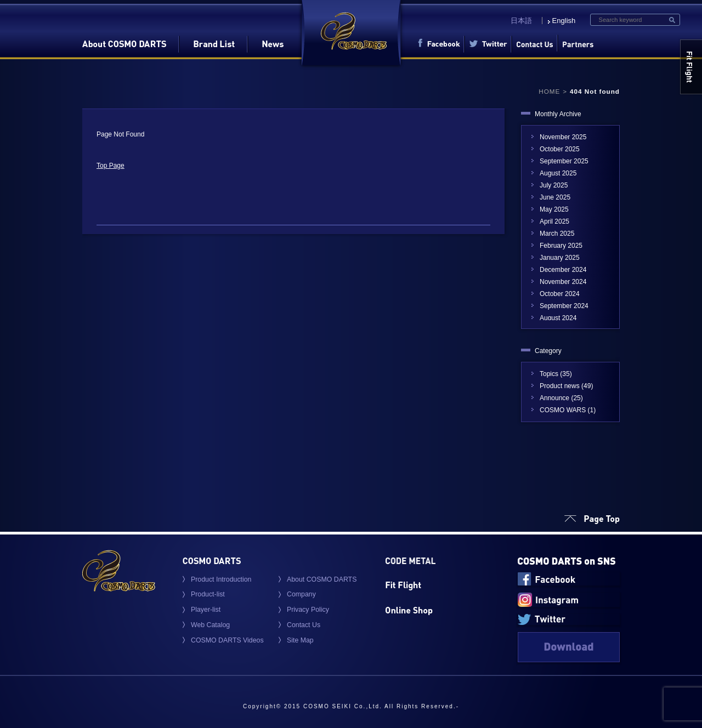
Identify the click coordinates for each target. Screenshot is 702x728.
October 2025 (560, 149)
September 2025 (564, 161)
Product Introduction (221, 579)
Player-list (206, 610)
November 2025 (563, 137)
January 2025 (560, 258)
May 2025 (554, 209)
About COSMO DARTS (322, 579)
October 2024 (560, 294)
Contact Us (304, 625)
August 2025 (558, 173)
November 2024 (563, 282)
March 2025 (557, 234)
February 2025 (561, 246)
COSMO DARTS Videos (227, 640)
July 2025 (554, 185)
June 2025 (555, 197)
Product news (560, 386)
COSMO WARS (563, 410)
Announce (554, 398)
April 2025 (554, 221)
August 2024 (558, 318)
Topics (549, 374)
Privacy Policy (308, 610)
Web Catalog (210, 625)
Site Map (300, 640)
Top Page (111, 166)
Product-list (208, 594)
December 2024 (563, 270)
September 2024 (564, 306)
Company (301, 594)
